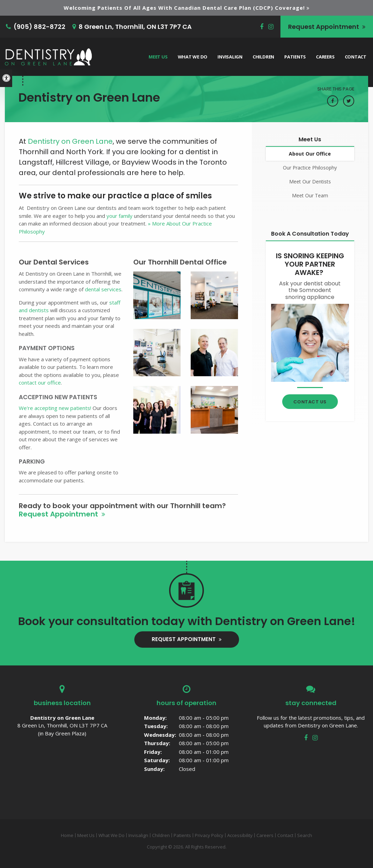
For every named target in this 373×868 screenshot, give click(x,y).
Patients (295, 57)
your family (120, 216)
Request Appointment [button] (324, 27)
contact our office (40, 382)
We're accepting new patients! (55, 408)
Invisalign (230, 57)
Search (305, 835)
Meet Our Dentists (310, 182)
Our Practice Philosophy (310, 168)
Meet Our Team (310, 195)
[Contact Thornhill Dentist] (310, 342)
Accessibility (240, 835)
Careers (325, 57)
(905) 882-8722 (39, 27)
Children (263, 57)
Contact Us (310, 402)
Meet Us (158, 57)
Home (67, 835)
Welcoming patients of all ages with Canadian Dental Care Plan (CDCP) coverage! (184, 8)
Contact (356, 57)
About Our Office (310, 154)
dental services (103, 289)
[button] (157, 295)
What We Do (193, 57)
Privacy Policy (209, 835)
